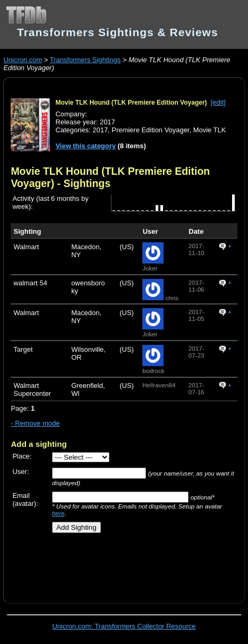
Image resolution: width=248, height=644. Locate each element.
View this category (85, 146)
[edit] (218, 102)
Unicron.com (23, 60)
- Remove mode (35, 423)
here (58, 513)
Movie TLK (210, 130)
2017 (100, 130)
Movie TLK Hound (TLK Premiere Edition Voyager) (131, 103)
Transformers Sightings (85, 60)
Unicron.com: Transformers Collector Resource (124, 626)
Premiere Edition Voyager (150, 130)
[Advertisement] (129, 564)
